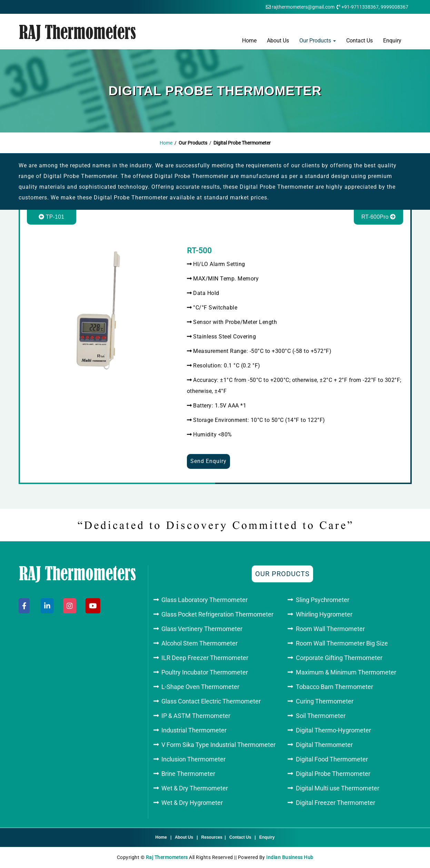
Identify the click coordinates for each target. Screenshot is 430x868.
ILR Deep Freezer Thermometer (205, 658)
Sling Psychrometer (323, 600)
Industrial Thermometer (194, 730)
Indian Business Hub (290, 857)
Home (249, 41)
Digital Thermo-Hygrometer (333, 730)
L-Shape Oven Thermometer (200, 687)
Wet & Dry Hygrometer (192, 803)
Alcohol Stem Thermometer (199, 643)
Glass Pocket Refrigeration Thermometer (217, 614)
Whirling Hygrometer (324, 614)
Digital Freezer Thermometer (336, 803)
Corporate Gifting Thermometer (339, 658)
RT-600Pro (379, 217)
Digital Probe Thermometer (333, 774)
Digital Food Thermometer (332, 759)
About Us (278, 41)
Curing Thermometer (325, 701)
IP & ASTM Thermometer (196, 716)
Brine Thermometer (188, 774)
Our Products (318, 41)
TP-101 (51, 217)
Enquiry (392, 41)
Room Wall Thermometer (330, 629)
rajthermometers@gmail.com (303, 7)
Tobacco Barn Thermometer (334, 687)
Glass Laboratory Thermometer (204, 600)
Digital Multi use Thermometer (338, 788)
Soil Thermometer (321, 716)
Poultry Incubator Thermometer (205, 672)
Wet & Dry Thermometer (195, 788)
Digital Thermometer (324, 745)
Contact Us (359, 41)
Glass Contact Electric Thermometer (211, 701)
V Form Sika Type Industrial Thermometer (218, 745)
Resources (212, 837)
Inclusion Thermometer (193, 759)
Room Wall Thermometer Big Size (342, 643)
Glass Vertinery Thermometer (202, 629)
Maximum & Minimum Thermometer (346, 672)
